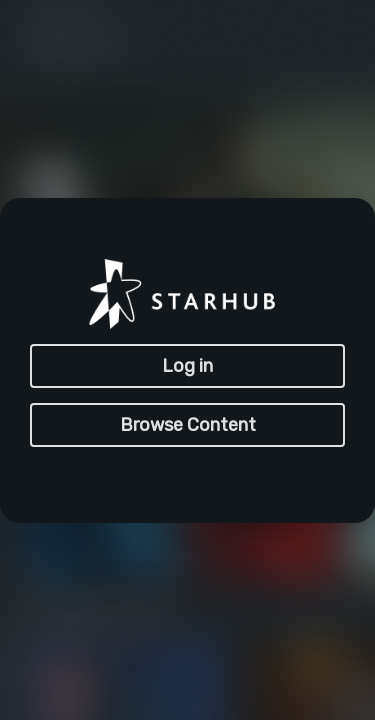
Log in (187, 366)
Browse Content (188, 425)
